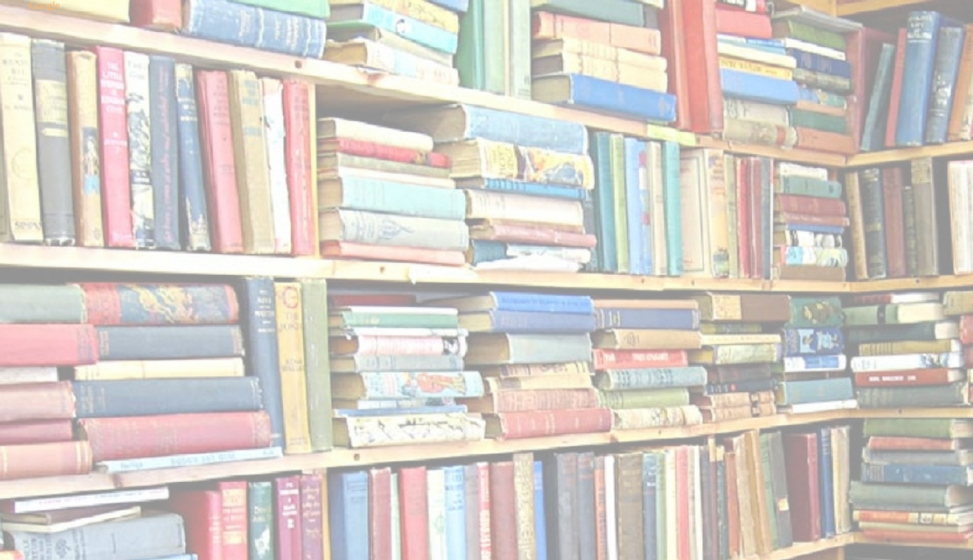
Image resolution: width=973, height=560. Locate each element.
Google (45, 6)
